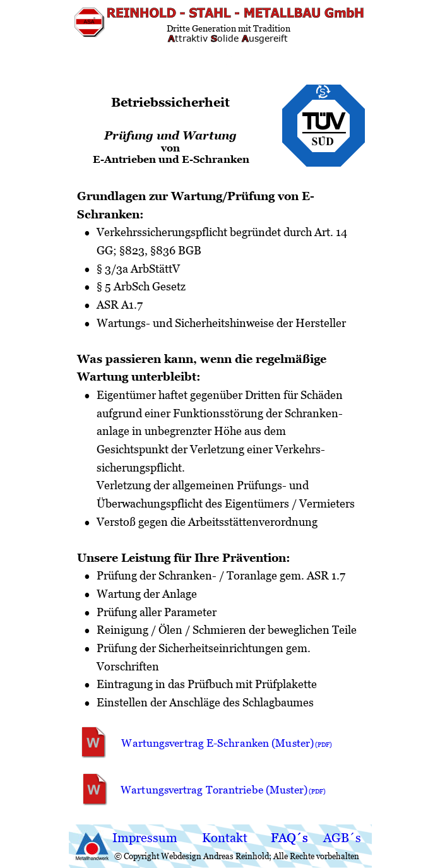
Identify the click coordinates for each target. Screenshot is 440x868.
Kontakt (225, 838)
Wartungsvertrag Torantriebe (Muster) (216, 790)
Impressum (145, 838)
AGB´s (342, 838)
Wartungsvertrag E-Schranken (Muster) (219, 743)
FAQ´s (289, 838)
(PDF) (317, 791)
